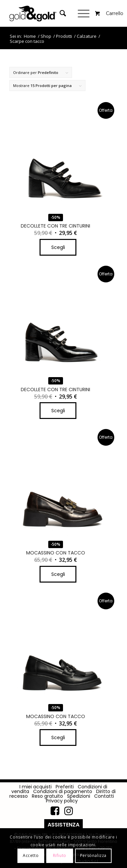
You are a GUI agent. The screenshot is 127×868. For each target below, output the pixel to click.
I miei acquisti (36, 787)
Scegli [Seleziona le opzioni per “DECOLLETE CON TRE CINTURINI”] (58, 247)
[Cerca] (59, 13)
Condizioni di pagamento (63, 791)
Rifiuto (60, 855)
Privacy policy (62, 801)
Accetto (31, 855)
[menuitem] (64, 13)
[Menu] (84, 13)
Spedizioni (79, 796)
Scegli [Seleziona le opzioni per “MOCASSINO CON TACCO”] (58, 574)
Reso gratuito (47, 796)
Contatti (104, 796)
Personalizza (93, 855)
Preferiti (65, 787)
